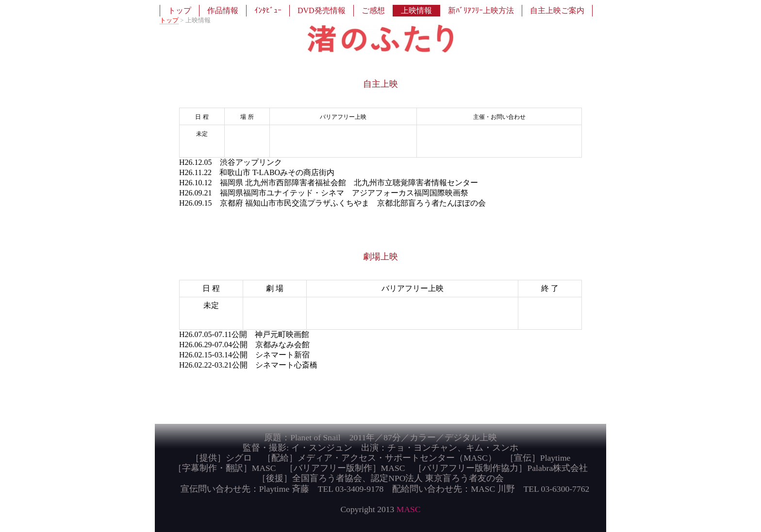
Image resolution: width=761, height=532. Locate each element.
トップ (180, 10)
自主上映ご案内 (557, 10)
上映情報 (416, 10)
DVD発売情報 (322, 10)
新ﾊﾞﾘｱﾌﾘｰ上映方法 (481, 10)
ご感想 (373, 10)
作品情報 (223, 10)
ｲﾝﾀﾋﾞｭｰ (268, 10)
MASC (409, 509)
